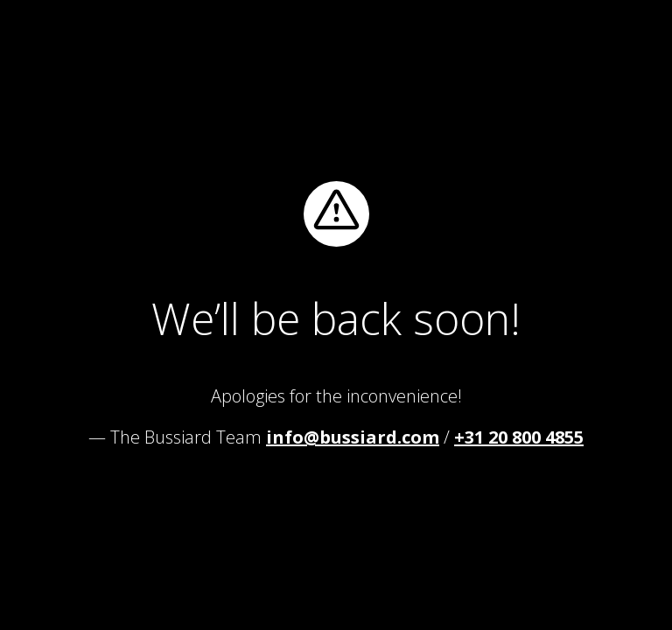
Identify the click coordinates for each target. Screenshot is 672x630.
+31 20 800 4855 (519, 437)
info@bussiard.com (353, 437)
